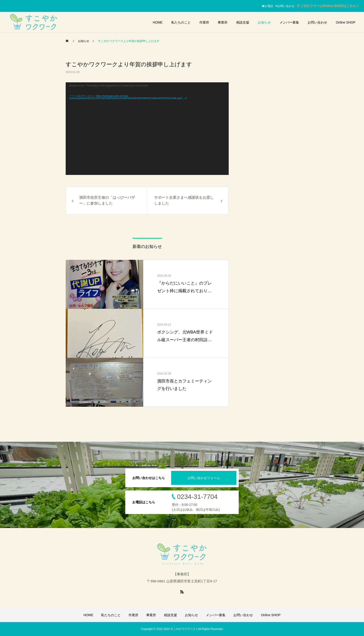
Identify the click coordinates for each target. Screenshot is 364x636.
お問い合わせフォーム (204, 478)
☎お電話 (269, 6)
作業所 (204, 22)
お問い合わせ (317, 22)
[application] (147, 129)
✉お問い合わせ (286, 6)
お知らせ (264, 22)
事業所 (223, 22)
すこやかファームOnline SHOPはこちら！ (328, 6)
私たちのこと (181, 22)
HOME (158, 22)
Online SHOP (346, 22)
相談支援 (243, 22)
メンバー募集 (289, 22)
